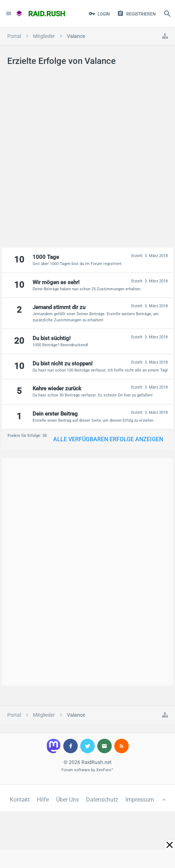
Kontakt (20, 800)
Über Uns (67, 800)
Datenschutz (102, 800)
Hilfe (43, 800)
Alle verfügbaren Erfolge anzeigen (108, 439)
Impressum (140, 800)
